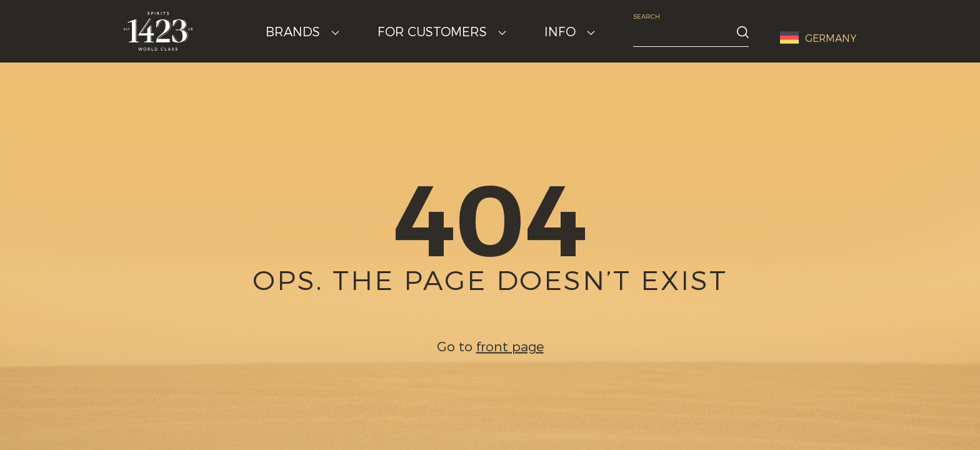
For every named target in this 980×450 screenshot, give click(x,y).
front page (510, 346)
